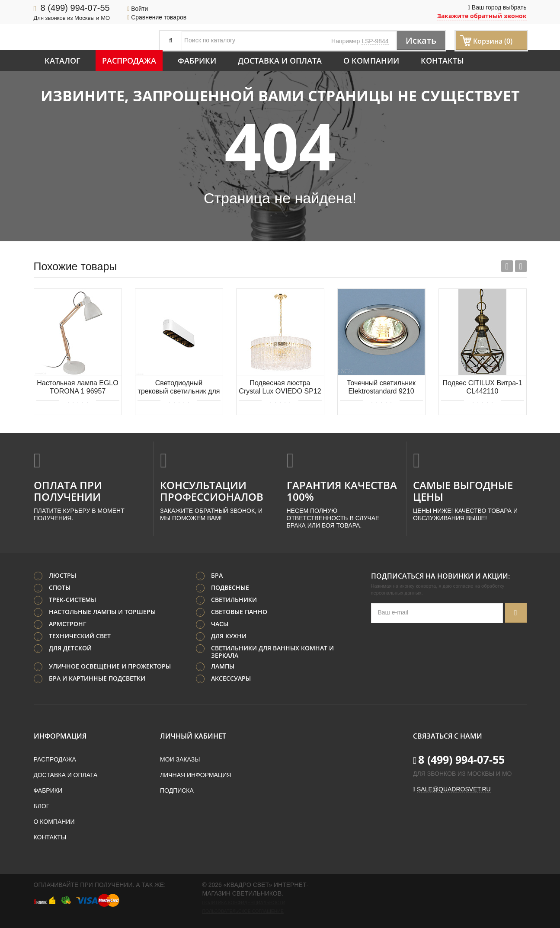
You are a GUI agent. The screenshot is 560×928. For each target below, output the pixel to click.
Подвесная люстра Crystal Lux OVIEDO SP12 (280, 387)
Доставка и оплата (280, 61)
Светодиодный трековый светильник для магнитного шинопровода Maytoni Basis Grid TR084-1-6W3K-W (179, 388)
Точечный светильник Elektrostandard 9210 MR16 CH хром (381, 388)
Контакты (442, 61)
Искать (421, 40)
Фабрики (197, 61)
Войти (138, 9)
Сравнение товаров (157, 17)
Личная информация (195, 775)
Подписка (177, 790)
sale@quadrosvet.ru (454, 789)
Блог (42, 806)
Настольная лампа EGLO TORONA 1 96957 (77, 387)
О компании (371, 61)
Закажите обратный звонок (482, 16)
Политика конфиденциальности (244, 902)
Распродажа (129, 61)
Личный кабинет (193, 736)
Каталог (62, 61)
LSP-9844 (375, 41)
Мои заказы (180, 759)
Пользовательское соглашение (243, 911)
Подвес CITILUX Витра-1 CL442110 (483, 387)
